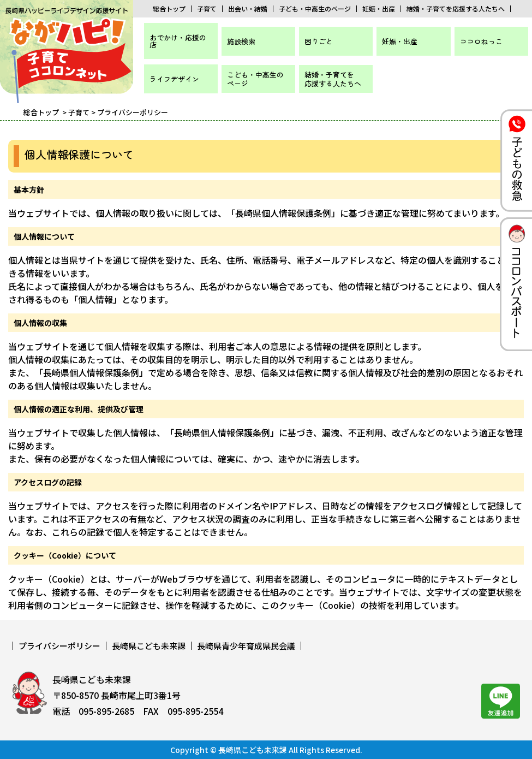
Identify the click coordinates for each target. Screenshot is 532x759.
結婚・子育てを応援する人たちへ (456, 9)
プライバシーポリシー (59, 646)
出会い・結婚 (248, 9)
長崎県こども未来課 (149, 646)
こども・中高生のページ (255, 79)
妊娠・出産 (379, 9)
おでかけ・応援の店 (178, 41)
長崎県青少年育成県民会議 (246, 646)
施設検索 (241, 41)
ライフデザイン (174, 79)
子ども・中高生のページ (315, 9)
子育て (207, 9)
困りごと (319, 41)
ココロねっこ (481, 41)
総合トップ (169, 9)
